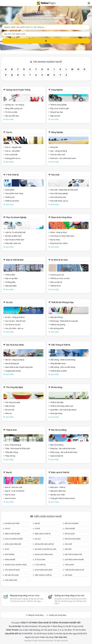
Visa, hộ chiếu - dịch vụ (14, 328)
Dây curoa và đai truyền (60, 108)
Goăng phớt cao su (13, 158)
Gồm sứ (8, 413)
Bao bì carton (11, 498)
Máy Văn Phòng (56, 317)
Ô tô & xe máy (40, 559)
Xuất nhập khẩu (11, 580)
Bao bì (9, 472)
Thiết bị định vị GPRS (58, 371)
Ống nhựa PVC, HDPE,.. (59, 243)
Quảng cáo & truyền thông (18, 90)
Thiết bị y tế (10, 197)
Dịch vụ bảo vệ (56, 282)
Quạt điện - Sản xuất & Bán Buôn (63, 410)
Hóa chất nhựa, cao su (59, 201)
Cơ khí (37, 528)
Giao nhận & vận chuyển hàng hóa (19, 367)
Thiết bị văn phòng (58, 325)
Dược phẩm (10, 190)
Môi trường (10, 554)
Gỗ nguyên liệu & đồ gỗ (44, 544)
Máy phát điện (11, 286)
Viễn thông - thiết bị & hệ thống (63, 360)
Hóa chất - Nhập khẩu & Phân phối (64, 190)
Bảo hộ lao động (59, 430)
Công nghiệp (57, 90)
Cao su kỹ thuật (11, 154)
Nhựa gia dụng (56, 413)
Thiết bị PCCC (56, 286)
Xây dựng (69, 575)
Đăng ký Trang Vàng (36, 615)
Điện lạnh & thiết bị (60, 472)
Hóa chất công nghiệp (59, 193)
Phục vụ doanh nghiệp (16, 217)
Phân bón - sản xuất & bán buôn (63, 158)
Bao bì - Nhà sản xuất (14, 487)
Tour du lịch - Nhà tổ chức (15, 321)
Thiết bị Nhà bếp (57, 402)
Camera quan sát (57, 275)
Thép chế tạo (10, 456)
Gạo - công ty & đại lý (59, 151)
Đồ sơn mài (10, 410)
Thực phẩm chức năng (14, 193)
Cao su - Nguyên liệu (13, 147)
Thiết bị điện (10, 275)
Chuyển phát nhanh (13, 371)
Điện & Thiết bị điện (15, 260)
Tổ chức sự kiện (11, 112)
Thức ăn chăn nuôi (58, 154)
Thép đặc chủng (12, 452)
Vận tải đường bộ (12, 363)
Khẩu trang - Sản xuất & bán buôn (64, 452)
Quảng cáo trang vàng (69, 595)
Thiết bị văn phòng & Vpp (62, 302)
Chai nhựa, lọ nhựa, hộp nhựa (62, 236)
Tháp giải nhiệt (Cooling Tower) (63, 498)
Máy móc (68, 549)
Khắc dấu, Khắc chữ (13, 243)
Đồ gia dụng (57, 387)
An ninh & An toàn (60, 260)
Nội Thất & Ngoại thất (73, 554)
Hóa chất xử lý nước (58, 197)
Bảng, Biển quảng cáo (14, 108)
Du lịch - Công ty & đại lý (15, 317)
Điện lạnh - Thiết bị (58, 487)
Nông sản (54, 147)
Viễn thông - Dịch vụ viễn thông (63, 367)
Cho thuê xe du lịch (13, 325)
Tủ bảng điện (10, 282)
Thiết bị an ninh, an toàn (60, 278)
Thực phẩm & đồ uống (44, 570)
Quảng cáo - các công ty (15, 105)
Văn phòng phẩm (57, 328)
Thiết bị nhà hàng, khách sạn (62, 406)
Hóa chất (55, 175)
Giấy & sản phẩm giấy (13, 544)
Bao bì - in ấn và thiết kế (15, 491)
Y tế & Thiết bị (12, 175)
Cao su (9, 132)
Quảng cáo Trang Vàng (58, 615)
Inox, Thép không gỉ (13, 445)
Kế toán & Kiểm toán (13, 236)
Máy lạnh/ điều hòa (58, 491)
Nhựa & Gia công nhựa (62, 217)
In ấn (7, 549)
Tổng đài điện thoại (58, 363)
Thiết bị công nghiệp (58, 105)
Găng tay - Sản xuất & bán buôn (63, 448)
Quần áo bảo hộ (57, 456)
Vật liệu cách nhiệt (57, 495)
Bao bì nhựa (55, 240)
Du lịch (9, 302)
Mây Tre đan (10, 406)
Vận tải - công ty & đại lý (15, 360)
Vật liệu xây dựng (12, 575)
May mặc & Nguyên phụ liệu (46, 549)
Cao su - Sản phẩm (13, 151)
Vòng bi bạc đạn (57, 112)
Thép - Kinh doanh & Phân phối (18, 448)
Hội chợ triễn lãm (12, 116)
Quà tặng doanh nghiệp (74, 559)
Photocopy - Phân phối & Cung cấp (64, 321)
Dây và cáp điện (11, 278)
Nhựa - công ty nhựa (58, 232)
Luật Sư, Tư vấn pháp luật (15, 232)
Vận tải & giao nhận (15, 345)
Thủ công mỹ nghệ (14, 387)
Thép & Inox (11, 430)
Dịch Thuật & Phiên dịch (15, 240)
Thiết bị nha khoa (12, 201)
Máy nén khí (55, 116)
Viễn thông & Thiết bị (61, 345)
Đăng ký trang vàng (25, 595)
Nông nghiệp (57, 132)
